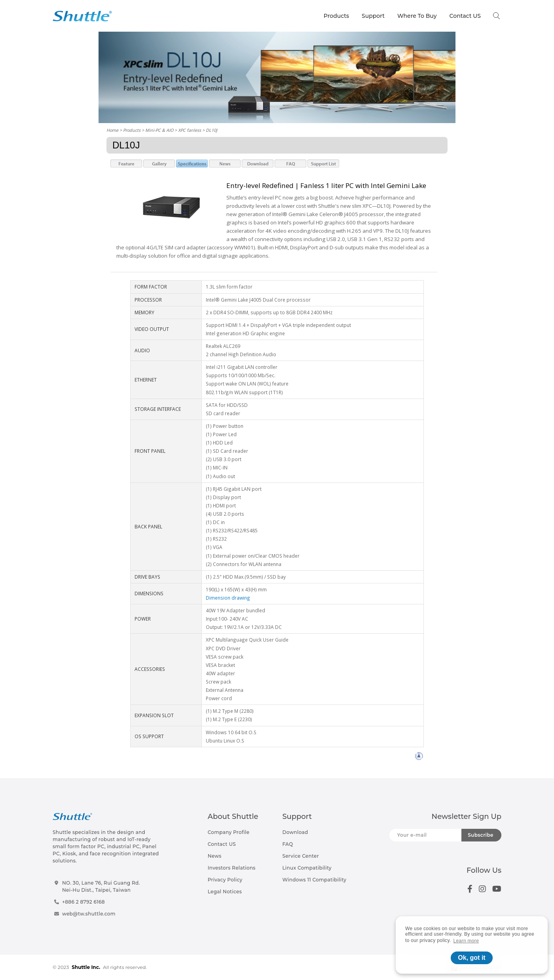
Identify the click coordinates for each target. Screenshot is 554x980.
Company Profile (229, 832)
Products (336, 16)
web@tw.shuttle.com (89, 914)
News (215, 856)
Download (295, 832)
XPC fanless (190, 130)
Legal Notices (225, 892)
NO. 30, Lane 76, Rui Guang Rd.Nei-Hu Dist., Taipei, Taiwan (101, 886)
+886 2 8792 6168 (83, 902)
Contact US (465, 16)
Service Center (301, 856)
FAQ (287, 844)
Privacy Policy (225, 880)
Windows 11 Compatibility (314, 880)
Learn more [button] (466, 941)
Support (373, 16)
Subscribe (481, 835)
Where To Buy (417, 16)
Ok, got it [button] (471, 958)
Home (112, 130)
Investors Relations (232, 868)
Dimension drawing (228, 598)
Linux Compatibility (307, 868)
